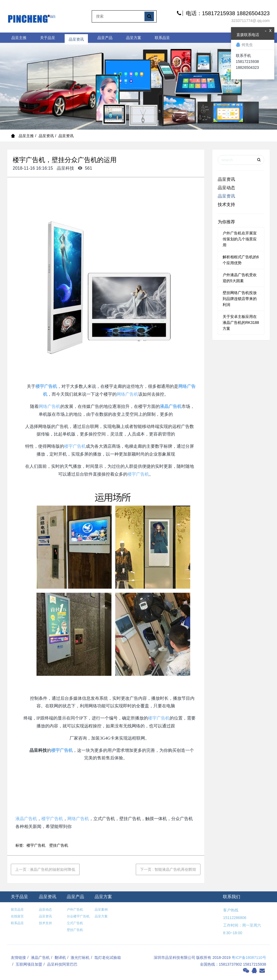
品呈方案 (134, 38)
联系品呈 (162, 38)
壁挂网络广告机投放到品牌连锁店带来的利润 (240, 299)
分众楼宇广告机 (78, 916)
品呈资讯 (76, 38)
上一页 (45, 869)
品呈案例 (101, 910)
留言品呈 (17, 910)
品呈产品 (105, 38)
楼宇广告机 (46, 386)
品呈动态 (226, 188)
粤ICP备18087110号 (249, 958)
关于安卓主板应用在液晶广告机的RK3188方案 (241, 323)
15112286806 (235, 918)
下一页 (168, 869)
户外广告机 (75, 910)
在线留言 (17, 916)
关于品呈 (48, 38)
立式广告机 (75, 923)
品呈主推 (19, 38)
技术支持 (226, 204)
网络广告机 (127, 394)
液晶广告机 (171, 406)
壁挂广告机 (59, 845)
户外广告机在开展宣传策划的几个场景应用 (240, 239)
